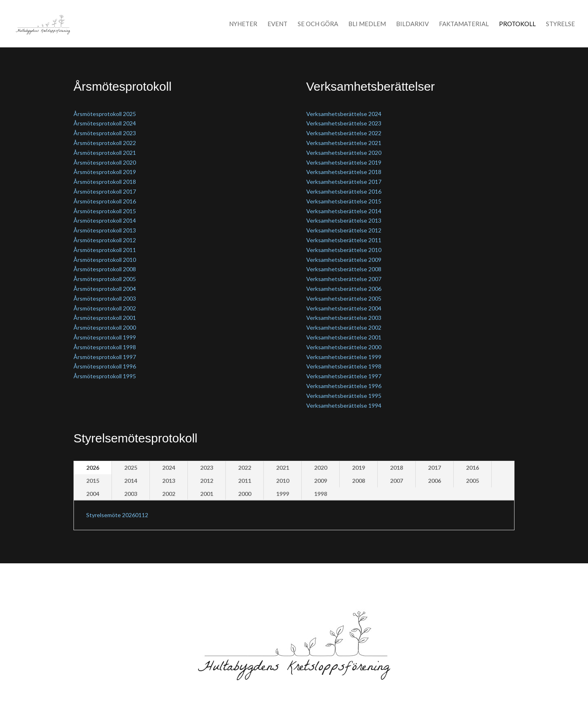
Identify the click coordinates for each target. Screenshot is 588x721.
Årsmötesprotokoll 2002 (105, 308)
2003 (131, 494)
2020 (321, 468)
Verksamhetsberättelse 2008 (344, 269)
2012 (207, 481)
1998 (321, 494)
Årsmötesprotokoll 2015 (105, 211)
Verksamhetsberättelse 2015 (344, 201)
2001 (207, 494)
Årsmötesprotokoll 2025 (105, 114)
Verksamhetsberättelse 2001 (344, 337)
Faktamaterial (464, 24)
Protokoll (517, 24)
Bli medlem (367, 24)
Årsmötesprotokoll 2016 (105, 201)
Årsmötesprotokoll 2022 (105, 143)
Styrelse (560, 24)
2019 (359, 468)
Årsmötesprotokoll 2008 (105, 269)
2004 (93, 494)
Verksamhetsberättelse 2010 (344, 250)
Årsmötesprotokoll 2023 (105, 133)
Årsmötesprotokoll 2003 (105, 298)
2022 (245, 468)
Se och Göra (318, 24)
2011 (245, 481)
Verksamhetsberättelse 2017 (344, 182)
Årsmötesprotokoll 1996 (105, 366)
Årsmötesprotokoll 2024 (105, 123)
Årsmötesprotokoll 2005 (105, 279)
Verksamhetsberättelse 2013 (344, 220)
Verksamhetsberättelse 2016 (344, 191)
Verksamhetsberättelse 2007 (344, 279)
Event (277, 24)
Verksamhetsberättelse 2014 (344, 211)
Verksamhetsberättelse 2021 (344, 143)
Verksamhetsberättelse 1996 (344, 386)
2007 (396, 481)
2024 (169, 468)
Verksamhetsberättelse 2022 (344, 133)
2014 (131, 481)
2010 (283, 481)
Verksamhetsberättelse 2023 (344, 123)
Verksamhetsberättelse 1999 (344, 357)
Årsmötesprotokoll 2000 (105, 327)
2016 (472, 468)
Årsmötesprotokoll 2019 (105, 172)
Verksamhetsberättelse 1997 (344, 376)
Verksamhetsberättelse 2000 (344, 347)
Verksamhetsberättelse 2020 (344, 153)
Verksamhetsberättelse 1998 (344, 366)
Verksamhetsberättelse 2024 (344, 114)
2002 (169, 494)
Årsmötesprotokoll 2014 (105, 220)
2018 (396, 468)
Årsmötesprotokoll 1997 (105, 357)
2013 (169, 481)
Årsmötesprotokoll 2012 (105, 240)
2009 (321, 481)
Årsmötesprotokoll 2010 (105, 260)
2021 (283, 468)
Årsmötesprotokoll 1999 (105, 337)
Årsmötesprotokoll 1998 (105, 347)
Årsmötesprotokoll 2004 (105, 289)
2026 (93, 468)
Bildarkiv (412, 24)
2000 (245, 494)
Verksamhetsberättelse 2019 (344, 162)
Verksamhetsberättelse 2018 (344, 172)
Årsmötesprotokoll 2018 (105, 182)
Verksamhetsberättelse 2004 (344, 308)
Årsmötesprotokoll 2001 (105, 318)
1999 (283, 494)
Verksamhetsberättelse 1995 (344, 396)
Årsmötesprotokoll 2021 (105, 153)
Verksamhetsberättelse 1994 (344, 405)
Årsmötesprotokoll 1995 (105, 376)
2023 (207, 468)
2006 (434, 481)
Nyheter (243, 24)
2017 (434, 468)
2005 (472, 481)
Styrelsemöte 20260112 (117, 515)
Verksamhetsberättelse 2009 (344, 260)
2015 (93, 481)
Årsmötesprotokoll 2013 (105, 230)
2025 (131, 468)
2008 (359, 481)
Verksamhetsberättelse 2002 (344, 327)
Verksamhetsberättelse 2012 (344, 230)
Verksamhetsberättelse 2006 (344, 289)
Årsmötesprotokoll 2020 (105, 162)
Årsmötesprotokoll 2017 (105, 191)
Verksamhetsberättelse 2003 (344, 318)
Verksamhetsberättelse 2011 (344, 240)
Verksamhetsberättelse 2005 (344, 298)
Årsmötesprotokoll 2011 (105, 250)
